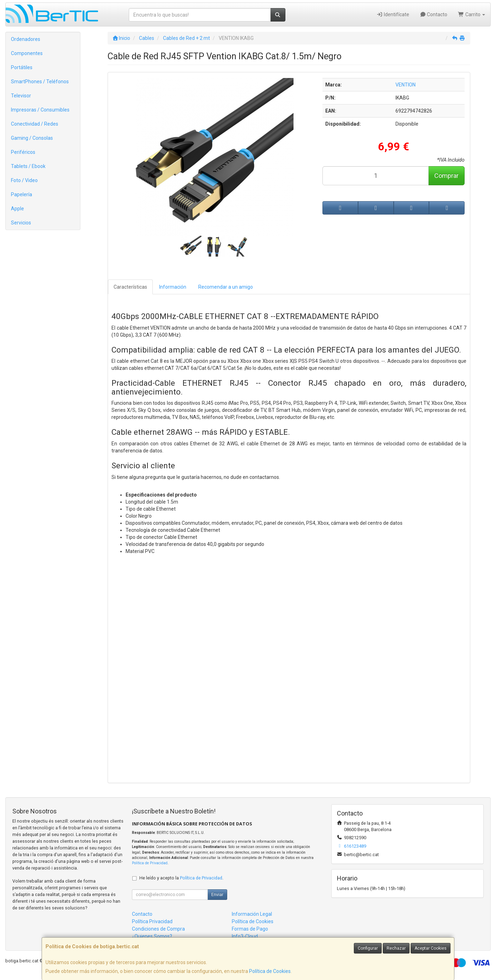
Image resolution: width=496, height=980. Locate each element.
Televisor (21, 96)
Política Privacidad (152, 921)
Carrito (471, 14)
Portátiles (22, 67)
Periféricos (23, 152)
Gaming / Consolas (32, 138)
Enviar (217, 895)
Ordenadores (26, 39)
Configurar (368, 948)
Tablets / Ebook (28, 166)
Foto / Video (24, 180)
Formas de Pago (250, 929)
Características (130, 287)
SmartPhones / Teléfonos (40, 82)
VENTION (406, 85)
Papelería (22, 194)
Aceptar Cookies (431, 948)
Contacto (434, 14)
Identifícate (393, 14)
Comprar (446, 176)
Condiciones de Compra (158, 929)
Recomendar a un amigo (226, 287)
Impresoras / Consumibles (40, 110)
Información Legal (252, 914)
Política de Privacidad (150, 863)
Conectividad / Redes (35, 124)
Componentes (27, 53)
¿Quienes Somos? (152, 936)
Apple (17, 209)
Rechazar (396, 948)
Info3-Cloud (245, 936)
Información (173, 287)
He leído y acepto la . (181, 878)
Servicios (21, 223)
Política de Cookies (270, 971)
